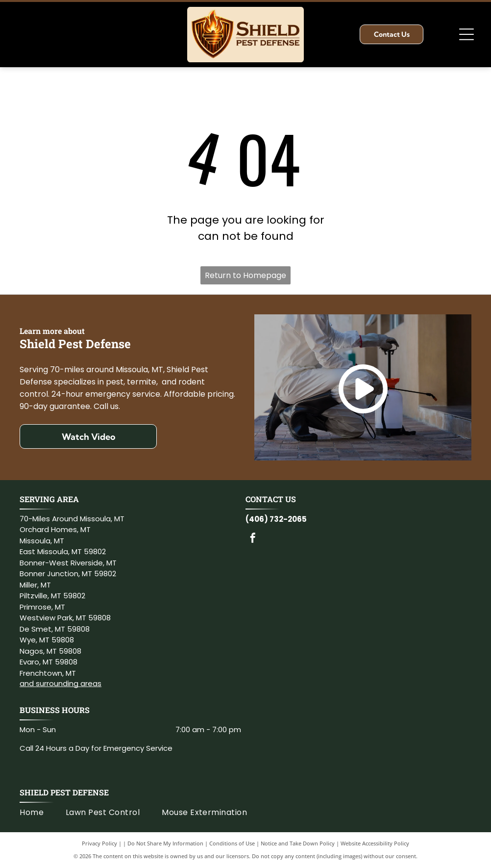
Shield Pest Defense (64, 792)
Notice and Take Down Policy (298, 843)
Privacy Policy (99, 843)
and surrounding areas (61, 683)
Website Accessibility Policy (375, 843)
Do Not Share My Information (165, 843)
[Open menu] (466, 34)
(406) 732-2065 (276, 519)
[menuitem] (43, 813)
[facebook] (253, 539)
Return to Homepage (245, 275)
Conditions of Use (232, 843)
